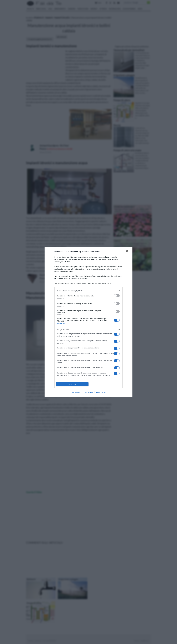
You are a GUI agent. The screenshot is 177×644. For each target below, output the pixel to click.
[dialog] (88, 322)
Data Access (88, 392)
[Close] (128, 252)
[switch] (117, 296)
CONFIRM (72, 384)
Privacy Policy (101, 392)
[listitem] (88, 291)
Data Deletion (76, 392)
